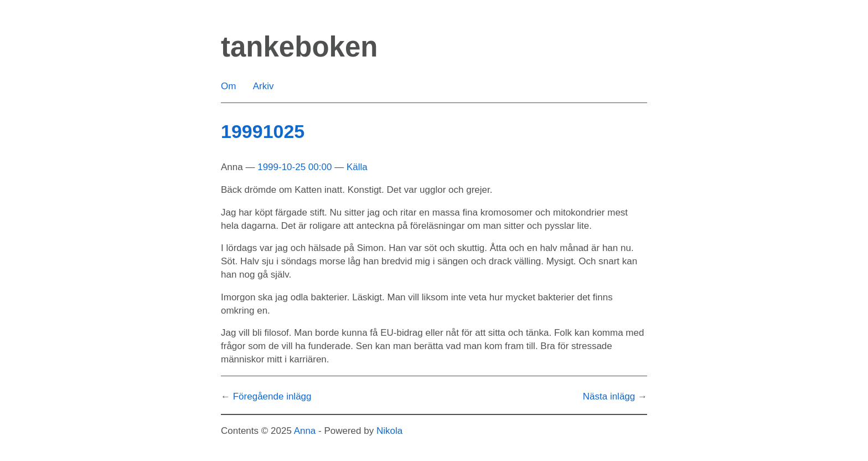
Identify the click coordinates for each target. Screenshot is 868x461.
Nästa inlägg (609, 396)
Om (228, 86)
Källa (357, 167)
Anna (305, 431)
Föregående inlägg (272, 396)
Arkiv (263, 86)
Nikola (389, 431)
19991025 (263, 131)
